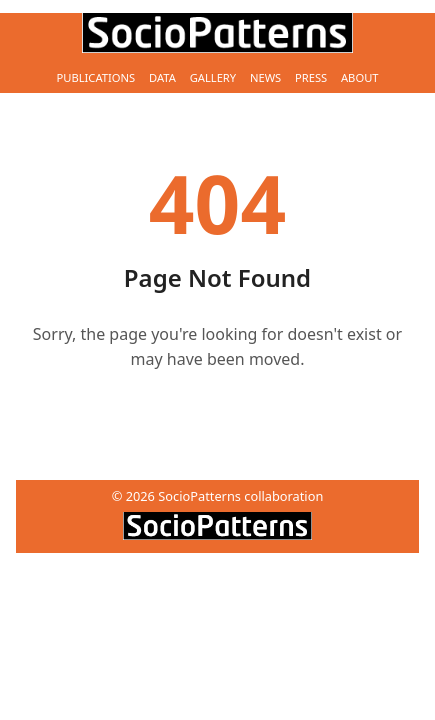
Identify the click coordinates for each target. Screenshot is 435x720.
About (360, 77)
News (265, 77)
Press (311, 77)
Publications (95, 77)
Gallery (213, 77)
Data (162, 77)
